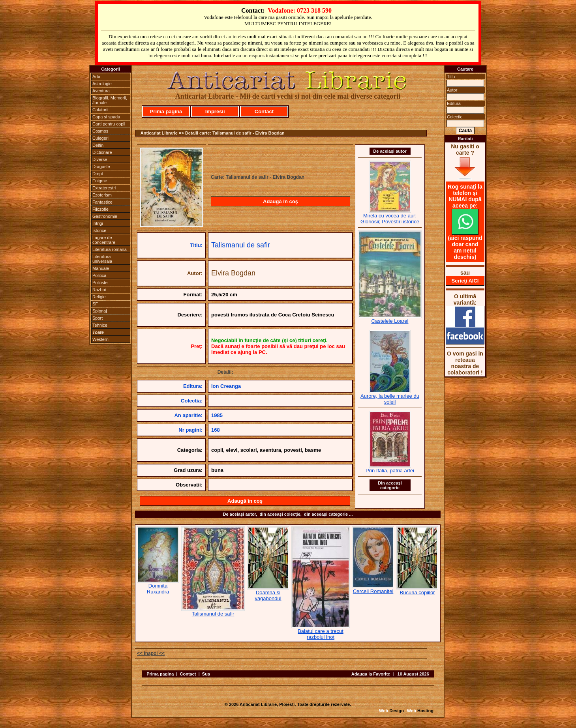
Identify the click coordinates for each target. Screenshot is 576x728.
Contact (264, 111)
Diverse (100, 159)
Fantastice (102, 202)
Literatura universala (102, 259)
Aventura (101, 91)
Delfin (98, 145)
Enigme (100, 181)
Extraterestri (104, 188)
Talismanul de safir (241, 245)
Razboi (99, 290)
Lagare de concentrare (104, 240)
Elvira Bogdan (233, 273)
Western (100, 339)
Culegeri (100, 138)
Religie (99, 297)
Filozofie (100, 209)
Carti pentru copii (109, 124)
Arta (96, 77)
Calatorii (100, 110)
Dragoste (101, 167)
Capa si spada (106, 117)
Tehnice (100, 325)
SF (95, 304)
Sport (98, 318)
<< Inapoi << (151, 653)
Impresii (215, 111)
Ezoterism (102, 195)
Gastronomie (105, 216)
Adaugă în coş (280, 201)
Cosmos (100, 131)
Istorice (99, 230)
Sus (206, 674)
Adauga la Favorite (371, 674)
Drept (98, 174)
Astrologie (102, 84)
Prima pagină (166, 111)
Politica (99, 275)
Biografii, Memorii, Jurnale (110, 100)
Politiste (100, 283)
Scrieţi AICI (465, 281)
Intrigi (98, 223)
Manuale (101, 268)
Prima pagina (160, 674)
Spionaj (100, 311)
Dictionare (102, 152)
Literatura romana (110, 249)
